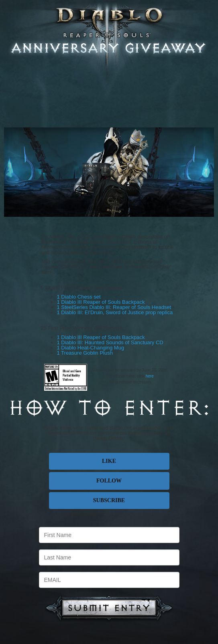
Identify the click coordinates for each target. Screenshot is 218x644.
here (150, 376)
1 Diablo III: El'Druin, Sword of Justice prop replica (115, 312)
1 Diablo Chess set (79, 297)
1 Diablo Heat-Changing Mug (91, 348)
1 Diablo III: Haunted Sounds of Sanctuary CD (110, 342)
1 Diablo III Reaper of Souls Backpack (101, 302)
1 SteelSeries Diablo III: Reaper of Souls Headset (114, 307)
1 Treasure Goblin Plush (85, 353)
